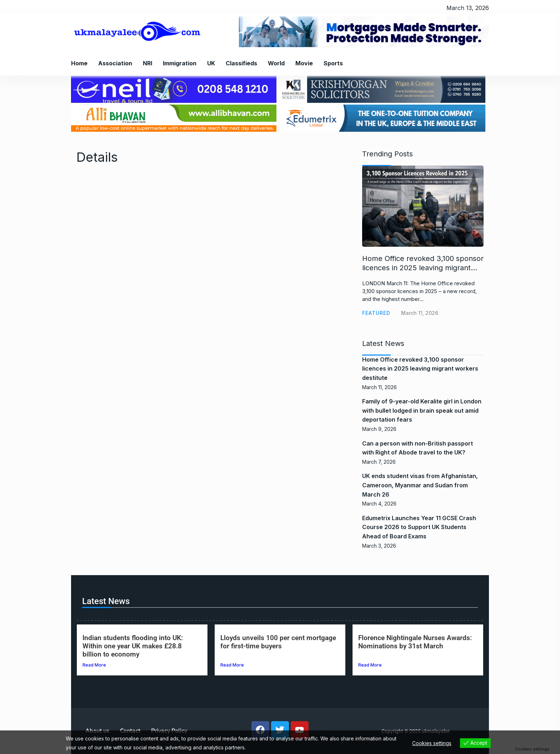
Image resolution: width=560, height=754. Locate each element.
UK (211, 63)
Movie (304, 63)
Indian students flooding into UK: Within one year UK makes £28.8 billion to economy (133, 646)
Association (115, 63)
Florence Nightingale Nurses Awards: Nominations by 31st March (415, 642)
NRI (147, 63)
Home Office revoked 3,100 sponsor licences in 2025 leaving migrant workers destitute (420, 369)
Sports (333, 63)
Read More (94, 665)
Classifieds (241, 63)
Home (79, 63)
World (276, 63)
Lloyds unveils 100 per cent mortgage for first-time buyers (278, 642)
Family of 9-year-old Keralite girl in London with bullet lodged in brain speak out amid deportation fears (422, 410)
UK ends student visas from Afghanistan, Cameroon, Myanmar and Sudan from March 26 (420, 485)
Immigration (180, 63)
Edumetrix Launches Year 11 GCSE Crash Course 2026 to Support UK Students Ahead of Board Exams (419, 527)
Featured (376, 313)
